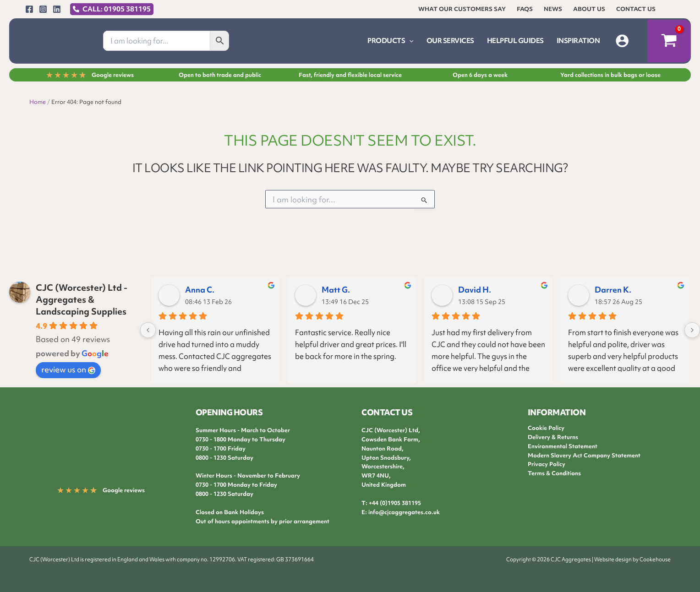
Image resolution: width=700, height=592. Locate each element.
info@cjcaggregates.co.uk (404, 512)
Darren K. (613, 290)
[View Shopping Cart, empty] (669, 41)
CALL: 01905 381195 (117, 9)
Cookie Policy (546, 428)
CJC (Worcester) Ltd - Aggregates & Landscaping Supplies (82, 299)
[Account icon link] (622, 41)
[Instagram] (43, 9)
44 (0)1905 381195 (396, 503)
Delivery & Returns (553, 437)
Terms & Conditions (554, 473)
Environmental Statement (563, 446)
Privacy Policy (547, 464)
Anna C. (200, 290)
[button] (409, 41)
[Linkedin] (57, 9)
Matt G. (336, 290)
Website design (613, 559)
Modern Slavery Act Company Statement (584, 455)
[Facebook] (29, 9)
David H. (475, 290)
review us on (68, 369)
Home (38, 102)
